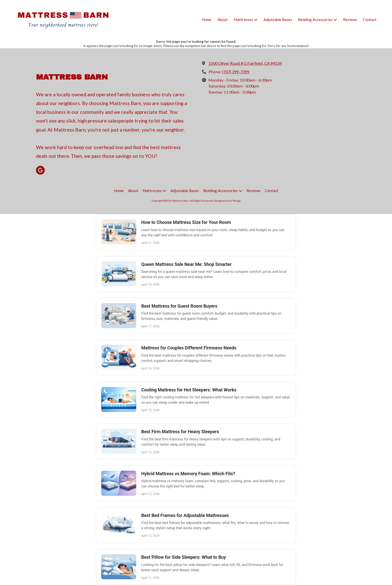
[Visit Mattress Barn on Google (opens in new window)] (40, 170)
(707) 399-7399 (236, 72)
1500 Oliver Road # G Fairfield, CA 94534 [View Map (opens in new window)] (245, 63)
